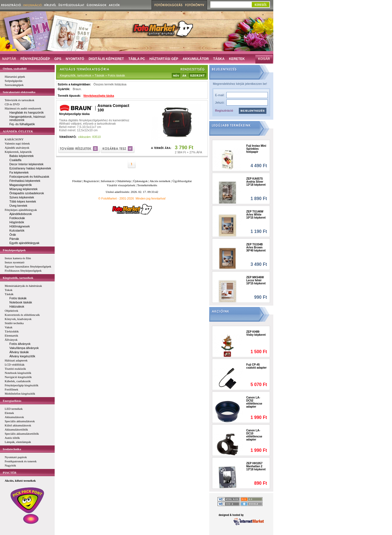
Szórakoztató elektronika (19, 92)
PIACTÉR (10, 473)
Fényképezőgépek (14, 250)
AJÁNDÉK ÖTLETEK (18, 131)
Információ (108, 181)
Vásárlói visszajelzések (121, 185)
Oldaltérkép (124, 181)
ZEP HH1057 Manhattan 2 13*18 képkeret (256, 466)
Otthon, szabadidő (15, 69)
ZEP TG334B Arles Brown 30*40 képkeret (256, 247)
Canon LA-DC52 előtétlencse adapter (254, 402)
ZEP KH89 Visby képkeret (256, 333)
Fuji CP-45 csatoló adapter (256, 366)
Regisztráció (224, 111)
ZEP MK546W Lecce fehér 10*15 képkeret (256, 280)
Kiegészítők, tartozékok (18, 278)
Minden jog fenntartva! (151, 198)
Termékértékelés (147, 185)
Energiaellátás (12, 401)
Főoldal (77, 181)
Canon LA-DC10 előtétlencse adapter (254, 435)
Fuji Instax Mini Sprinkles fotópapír (256, 149)
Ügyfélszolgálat (182, 181)
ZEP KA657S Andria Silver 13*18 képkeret (256, 182)
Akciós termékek (160, 181)
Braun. (77, 89)
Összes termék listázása (110, 84)
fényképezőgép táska (99, 96)
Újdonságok (140, 181)
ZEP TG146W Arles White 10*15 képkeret (256, 215)
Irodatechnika (12, 449)
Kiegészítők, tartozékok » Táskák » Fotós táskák (92, 75)
